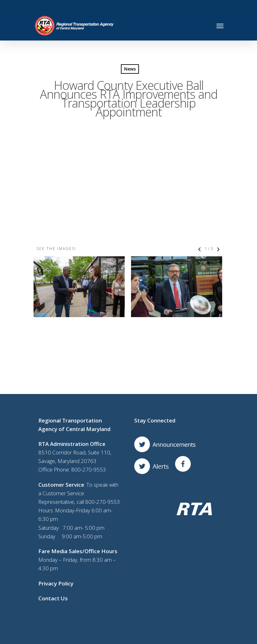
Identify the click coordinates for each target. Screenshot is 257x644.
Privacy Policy (56, 521)
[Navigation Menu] (220, 26)
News (130, 69)
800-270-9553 (89, 408)
